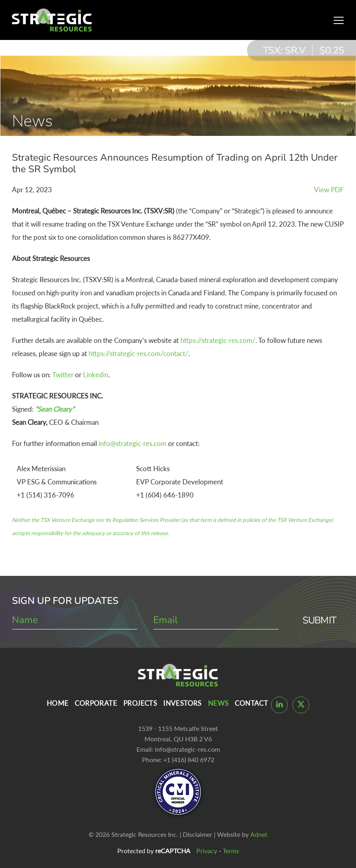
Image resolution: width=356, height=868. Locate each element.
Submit (319, 620)
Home (58, 703)
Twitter (63, 375)
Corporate (96, 703)
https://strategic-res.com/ (218, 340)
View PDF (329, 190)
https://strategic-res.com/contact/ (138, 353)
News (218, 703)
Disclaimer (198, 834)
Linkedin (96, 375)
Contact (251, 703)
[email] (216, 620)
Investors (182, 703)
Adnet (259, 834)
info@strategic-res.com (133, 443)
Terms (231, 851)
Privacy (207, 851)
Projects (140, 703)
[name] (75, 620)
